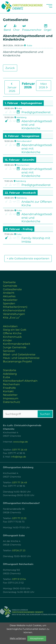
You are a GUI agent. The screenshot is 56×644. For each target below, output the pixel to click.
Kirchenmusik (12, 337)
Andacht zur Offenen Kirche (37, 203)
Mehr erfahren (18, 638)
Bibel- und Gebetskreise (19, 354)
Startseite (9, 282)
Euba (29, 45)
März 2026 (44, 86)
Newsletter (10, 300)
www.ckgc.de (20, 442)
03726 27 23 (19, 551)
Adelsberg (21, 117)
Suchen (45, 414)
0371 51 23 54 (19, 579)
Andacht (9, 293)
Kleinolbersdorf (24, 141)
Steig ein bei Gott (15, 330)
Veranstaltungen (14, 314)
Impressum (11, 398)
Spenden (9, 303)
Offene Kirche (12, 333)
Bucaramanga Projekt (17, 361)
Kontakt (8, 391)
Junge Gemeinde (15, 347)
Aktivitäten (10, 326)
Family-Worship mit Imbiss (36, 240)
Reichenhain (23, 165)
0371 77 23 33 (19, 518)
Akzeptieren (37, 639)
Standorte (10, 370)
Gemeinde (10, 286)
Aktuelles (9, 296)
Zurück (10, 68)
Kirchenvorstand (14, 310)
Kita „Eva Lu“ (11, 317)
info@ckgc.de (19, 457)
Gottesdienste (12, 289)
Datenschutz (11, 402)
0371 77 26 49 (19, 450)
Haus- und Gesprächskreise (21, 358)
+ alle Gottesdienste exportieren (28, 258)
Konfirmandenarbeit (17, 344)
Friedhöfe (9, 388)
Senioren (9, 351)
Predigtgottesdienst (36, 112)
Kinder (7, 340)
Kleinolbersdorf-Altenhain (20, 381)
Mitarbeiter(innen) (15, 307)
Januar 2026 (12, 87)
